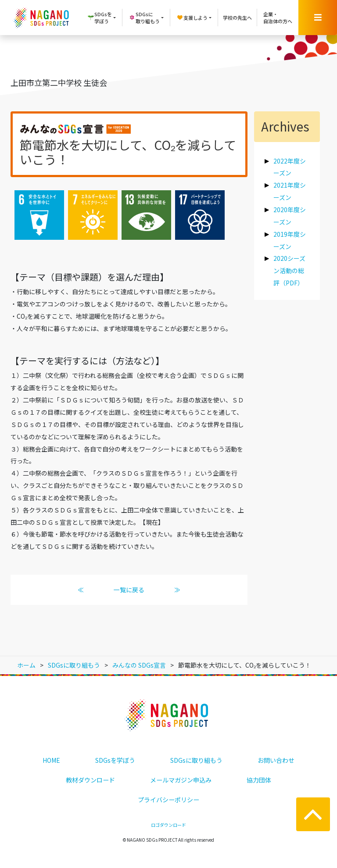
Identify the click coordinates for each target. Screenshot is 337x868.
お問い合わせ (276, 760)
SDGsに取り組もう (196, 760)
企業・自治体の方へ (278, 18)
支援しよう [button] (192, 18)
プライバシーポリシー (168, 800)
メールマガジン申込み (181, 780)
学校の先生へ (237, 18)
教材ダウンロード (90, 780)
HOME (51, 760)
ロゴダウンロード (168, 825)
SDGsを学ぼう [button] (100, 18)
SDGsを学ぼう (115, 760)
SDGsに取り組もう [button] (144, 18)
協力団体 (259, 780)
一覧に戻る (129, 590)
